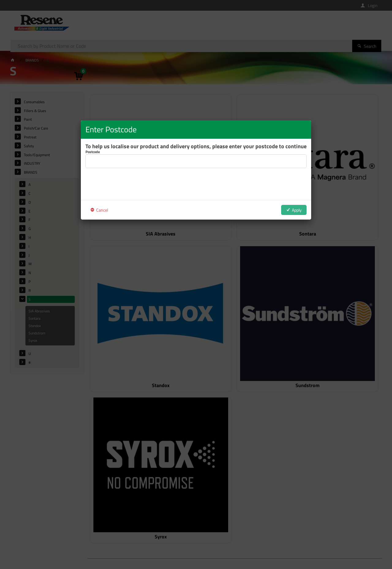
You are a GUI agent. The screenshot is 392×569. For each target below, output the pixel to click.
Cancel (102, 210)
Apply (297, 210)
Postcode (93, 152)
